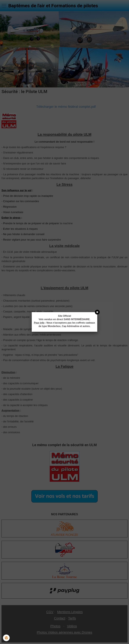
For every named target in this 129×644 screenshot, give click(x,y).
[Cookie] (6, 638)
